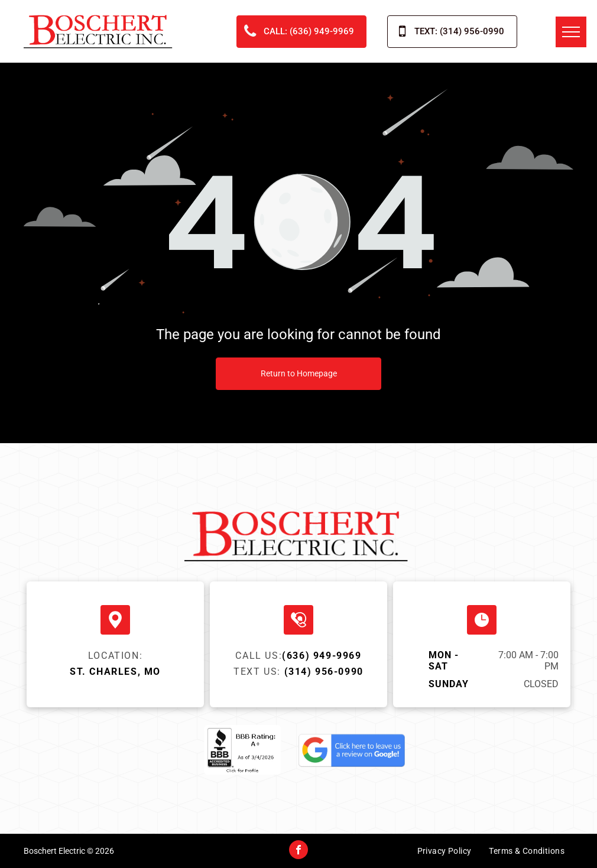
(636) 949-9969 (322, 656)
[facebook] (298, 851)
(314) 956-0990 (324, 672)
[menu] (571, 32)
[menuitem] (444, 854)
